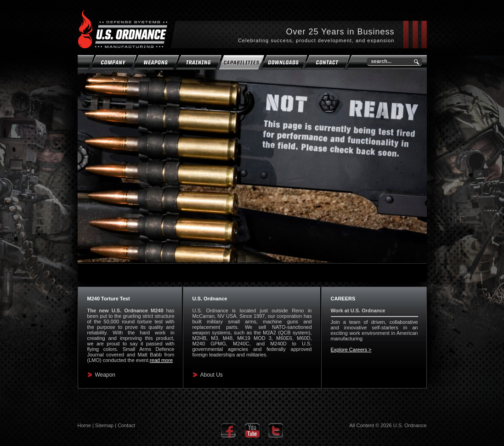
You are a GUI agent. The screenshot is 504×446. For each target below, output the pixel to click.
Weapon (105, 375)
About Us (212, 375)
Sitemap (104, 425)
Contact (126, 425)
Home (84, 425)
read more (161, 360)
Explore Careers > (351, 350)
